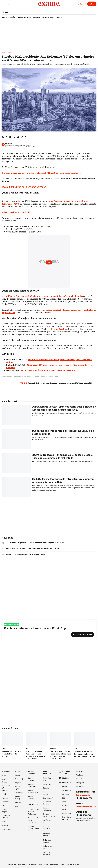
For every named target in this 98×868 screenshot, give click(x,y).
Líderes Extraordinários (49, 815)
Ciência (18, 803)
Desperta (66, 794)
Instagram (80, 783)
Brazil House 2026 (48, 779)
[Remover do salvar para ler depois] (26, 137)
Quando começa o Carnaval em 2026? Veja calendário (25, 554)
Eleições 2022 (52, 377)
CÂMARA (37, 17)
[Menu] (3, 4)
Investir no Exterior (47, 803)
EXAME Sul (47, 784)
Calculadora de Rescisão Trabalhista (33, 812)
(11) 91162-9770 (86, 798)
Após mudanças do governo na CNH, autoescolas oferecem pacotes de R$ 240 (35, 543)
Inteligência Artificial (6, 817)
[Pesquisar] (8, 4)
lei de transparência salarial (71, 865)
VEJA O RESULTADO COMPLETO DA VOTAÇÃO (24, 187)
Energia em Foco (49, 798)
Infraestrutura (24, 17)
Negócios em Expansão (48, 853)
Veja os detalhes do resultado (16, 212)
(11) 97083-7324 (86, 815)
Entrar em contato (83, 795)
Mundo (18, 771)
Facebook (80, 786)
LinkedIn (80, 779)
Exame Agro (18, 788)
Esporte (18, 783)
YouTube (80, 775)
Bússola (46, 788)
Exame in (66, 786)
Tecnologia (19, 793)
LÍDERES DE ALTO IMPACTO (6, 788)
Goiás (42, 377)
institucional (12, 865)
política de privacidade (51, 865)
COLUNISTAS (6, 829)
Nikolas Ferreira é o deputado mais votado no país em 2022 (50, 370)
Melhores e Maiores (47, 841)
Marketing (19, 779)
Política (27, 377)
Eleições (35, 377)
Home (3, 53)
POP (17, 806)
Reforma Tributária (47, 809)
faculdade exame (66, 772)
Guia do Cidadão (8, 17)
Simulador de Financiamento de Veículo (33, 829)
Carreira (5, 798)
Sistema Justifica (59, 329)
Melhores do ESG (48, 847)
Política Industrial (47, 827)
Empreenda (66, 813)
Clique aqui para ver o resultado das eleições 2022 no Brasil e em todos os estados (41, 173)
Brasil (6, 12)
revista (65, 778)
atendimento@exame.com (86, 807)
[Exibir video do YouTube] (49, 261)
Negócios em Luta (48, 821)
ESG (3, 806)
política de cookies (36, 865)
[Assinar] (80, 4)
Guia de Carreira (31, 798)
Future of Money (19, 798)
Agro (64, 809)
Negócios (5, 825)
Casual (18, 775)
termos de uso (23, 865)
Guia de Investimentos (33, 791)
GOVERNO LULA (48, 17)
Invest (4, 822)
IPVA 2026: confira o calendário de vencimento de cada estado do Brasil (32, 548)
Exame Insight (4, 811)
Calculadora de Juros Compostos (33, 820)
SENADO (59, 17)
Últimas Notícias (4, 781)
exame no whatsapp (12, 624)
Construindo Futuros (48, 793)
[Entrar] (92, 4)
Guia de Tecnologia (32, 785)
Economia (5, 802)
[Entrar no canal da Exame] (82, 634)
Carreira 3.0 (67, 790)
